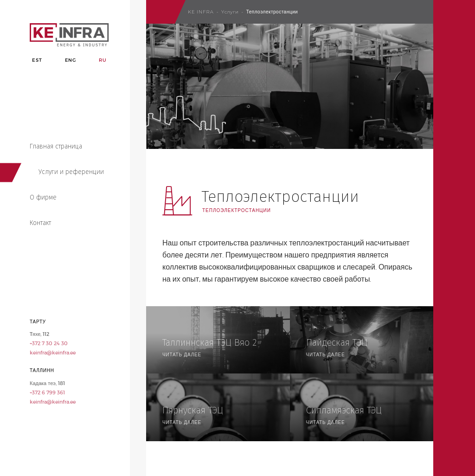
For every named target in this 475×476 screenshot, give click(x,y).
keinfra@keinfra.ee (53, 353)
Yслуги (230, 12)
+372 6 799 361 (47, 392)
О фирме (43, 197)
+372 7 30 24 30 (49, 343)
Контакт (40, 223)
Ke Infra (201, 12)
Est (37, 60)
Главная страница (56, 146)
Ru (103, 60)
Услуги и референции (71, 172)
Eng (71, 60)
